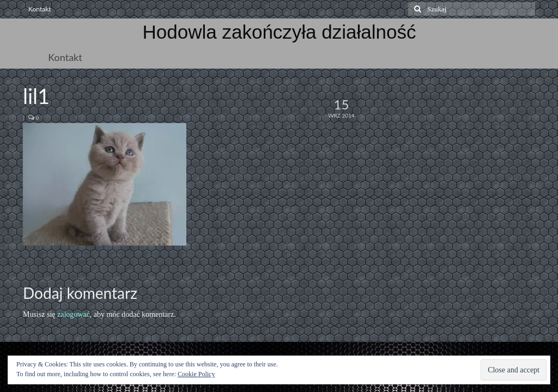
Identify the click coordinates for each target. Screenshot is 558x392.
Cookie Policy (196, 374)
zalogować (74, 314)
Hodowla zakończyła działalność (280, 32)
